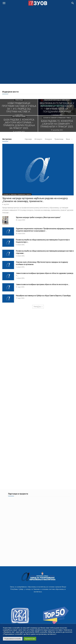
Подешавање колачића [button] (13, 639)
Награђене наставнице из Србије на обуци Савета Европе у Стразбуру (43, 296)
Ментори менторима (19, 117)
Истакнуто (38, 139)
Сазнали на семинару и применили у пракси (57, 118)
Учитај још (38, 307)
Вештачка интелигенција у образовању (57, 100)
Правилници (19, 100)
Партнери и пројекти (18, 496)
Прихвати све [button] (30, 639)
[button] (73, 3)
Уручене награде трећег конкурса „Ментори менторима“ (38, 217)
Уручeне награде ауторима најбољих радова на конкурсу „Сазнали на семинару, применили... (35, 200)
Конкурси (48, 139)
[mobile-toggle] (4, 3)
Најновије (28, 139)
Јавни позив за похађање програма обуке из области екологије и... (43, 284)
